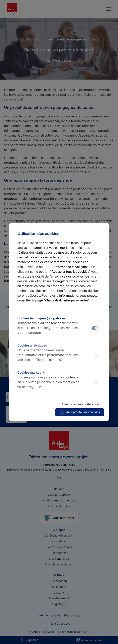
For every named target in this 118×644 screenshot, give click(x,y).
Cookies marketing (49, 380)
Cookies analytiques (49, 353)
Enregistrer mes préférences (81, 404)
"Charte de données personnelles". (67, 301)
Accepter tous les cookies (80, 412)
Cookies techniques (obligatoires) (49, 326)
